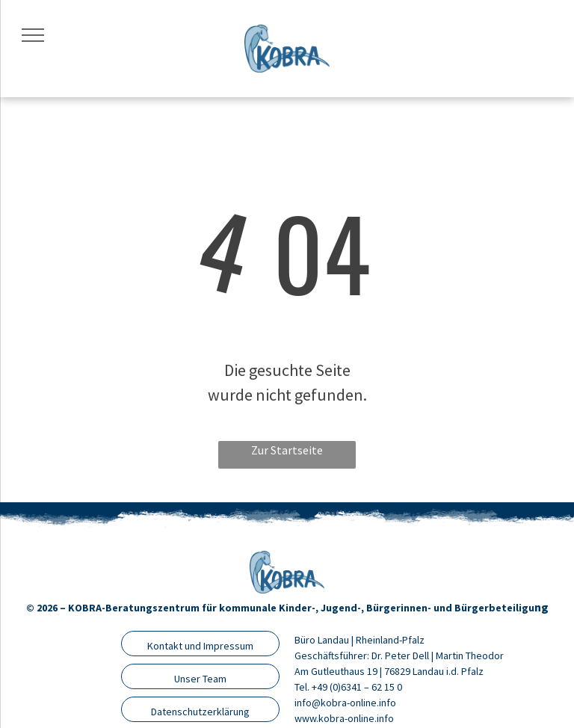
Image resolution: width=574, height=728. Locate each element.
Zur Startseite (287, 450)
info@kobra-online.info (345, 703)
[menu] (33, 35)
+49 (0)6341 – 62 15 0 (357, 687)
